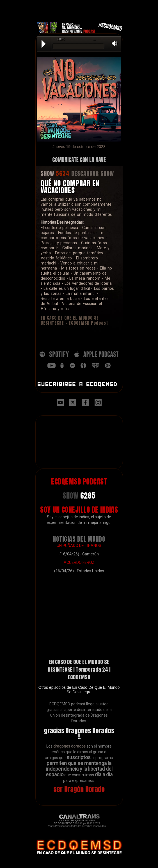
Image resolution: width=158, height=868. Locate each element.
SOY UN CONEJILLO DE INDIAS (79, 510)
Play (44, 44)
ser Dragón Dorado (79, 789)
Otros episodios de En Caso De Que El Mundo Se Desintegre (79, 690)
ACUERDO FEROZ (79, 562)
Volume (113, 44)
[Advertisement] (79, 7)
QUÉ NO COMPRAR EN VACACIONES (70, 187)
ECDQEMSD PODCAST (79, 482)
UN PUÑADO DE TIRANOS (79, 546)
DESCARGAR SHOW (93, 173)
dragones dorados (69, 746)
